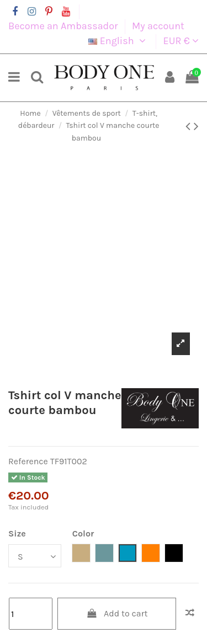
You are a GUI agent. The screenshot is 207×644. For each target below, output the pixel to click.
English (119, 41)
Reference (28, 461)
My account (158, 26)
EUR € (181, 41)
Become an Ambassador (64, 26)
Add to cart (117, 613)
